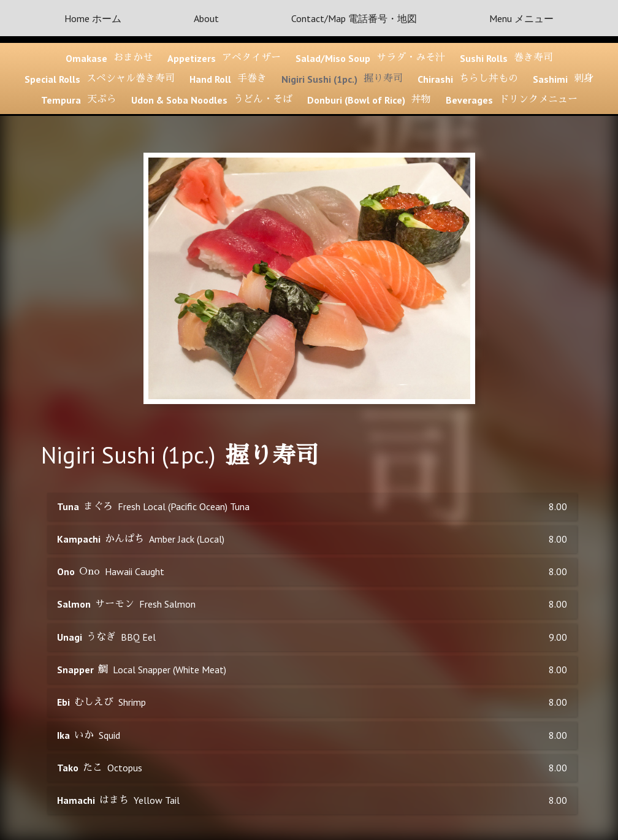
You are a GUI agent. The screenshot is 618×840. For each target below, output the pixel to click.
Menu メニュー (521, 18)
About (206, 18)
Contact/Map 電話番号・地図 (354, 18)
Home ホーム (93, 18)
